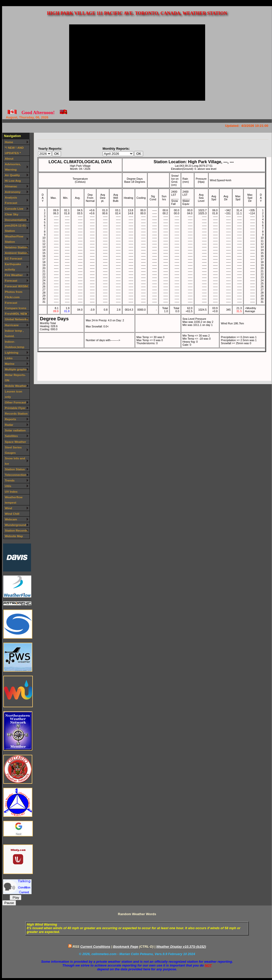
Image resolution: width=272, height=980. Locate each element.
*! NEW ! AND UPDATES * (14, 150)
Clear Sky (12, 214)
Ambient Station (16, 253)
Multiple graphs (16, 369)
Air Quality (12, 175)
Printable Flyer (15, 408)
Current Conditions (95, 947)
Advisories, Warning (13, 167)
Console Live (14, 209)
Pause (9, 903)
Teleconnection (16, 475)
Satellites (11, 436)
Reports (10, 419)
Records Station (16, 413)
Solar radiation (15, 430)
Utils (8, 486)
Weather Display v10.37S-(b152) (181, 947)
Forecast (11, 281)
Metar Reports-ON (15, 378)
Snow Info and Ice (15, 461)
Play (16, 898)
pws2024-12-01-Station (16, 228)
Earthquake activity (13, 267)
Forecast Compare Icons (16, 305)
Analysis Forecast (11, 200)
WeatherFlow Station (14, 239)
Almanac (11, 186)
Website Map (14, 536)
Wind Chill (12, 514)
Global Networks (17, 319)
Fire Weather (14, 275)
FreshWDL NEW (16, 314)
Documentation (16, 220)
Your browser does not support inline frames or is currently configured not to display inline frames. (154, 269)
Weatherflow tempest (14, 500)
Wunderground (16, 525)
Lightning (12, 352)
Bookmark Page (126, 947)
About (9, 159)
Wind (8, 508)
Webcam (11, 519)
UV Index (11, 492)
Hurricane (12, 325)
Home (9, 142)
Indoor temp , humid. (14, 333)
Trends (10, 480)
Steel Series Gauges (13, 450)
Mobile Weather (16, 386)
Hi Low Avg (13, 181)
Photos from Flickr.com (14, 294)
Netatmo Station (16, 247)
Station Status (15, 469)
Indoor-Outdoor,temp (15, 344)
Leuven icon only (13, 394)
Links (9, 358)
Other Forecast (15, 402)
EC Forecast (13, 258)
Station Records (16, 530)
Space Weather (16, 442)
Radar (9, 425)
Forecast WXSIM (17, 286)
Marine (10, 364)
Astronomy (13, 192)
